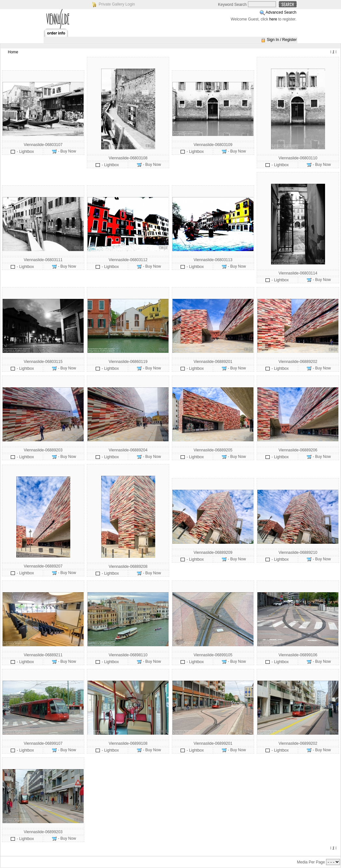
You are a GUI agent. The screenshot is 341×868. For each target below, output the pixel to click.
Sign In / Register (282, 40)
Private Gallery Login (117, 4)
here (273, 19)
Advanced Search (281, 12)
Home (13, 52)
